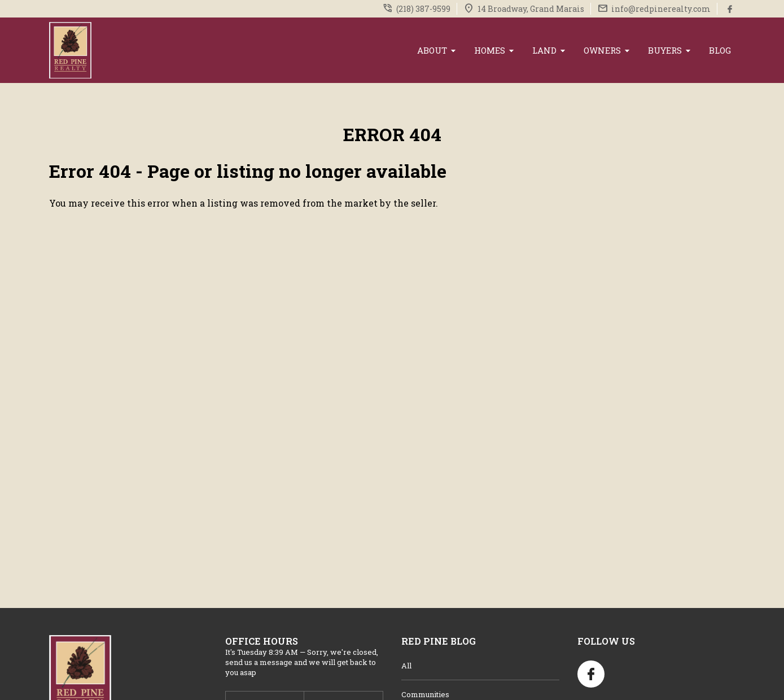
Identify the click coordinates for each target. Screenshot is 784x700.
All (406, 666)
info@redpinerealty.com (661, 9)
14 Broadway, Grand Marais (531, 9)
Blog (720, 50)
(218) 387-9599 (423, 9)
